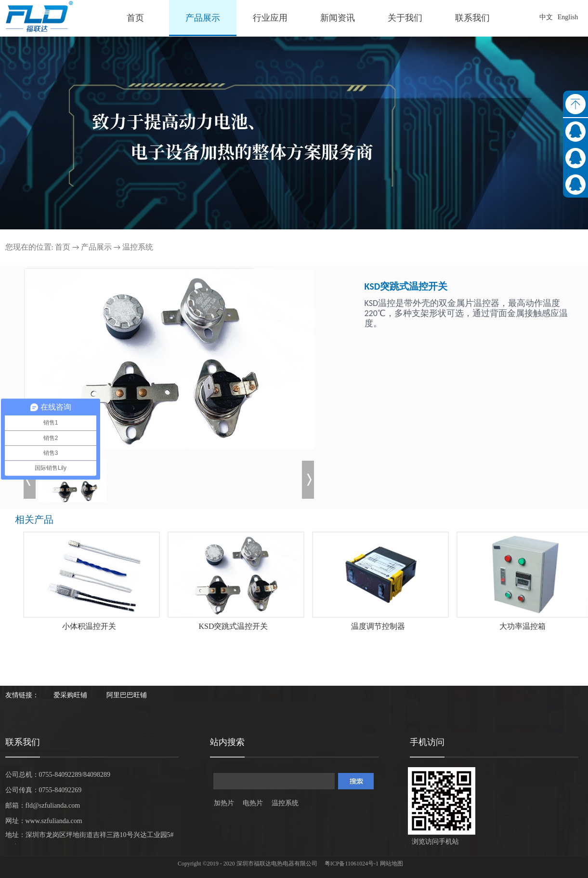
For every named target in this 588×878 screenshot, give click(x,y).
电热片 (253, 803)
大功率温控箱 (523, 626)
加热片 (224, 803)
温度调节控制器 (378, 626)
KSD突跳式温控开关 (233, 626)
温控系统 (138, 247)
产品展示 (96, 247)
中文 (546, 17)
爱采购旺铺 (70, 695)
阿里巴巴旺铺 (127, 695)
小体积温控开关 (89, 626)
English (568, 17)
